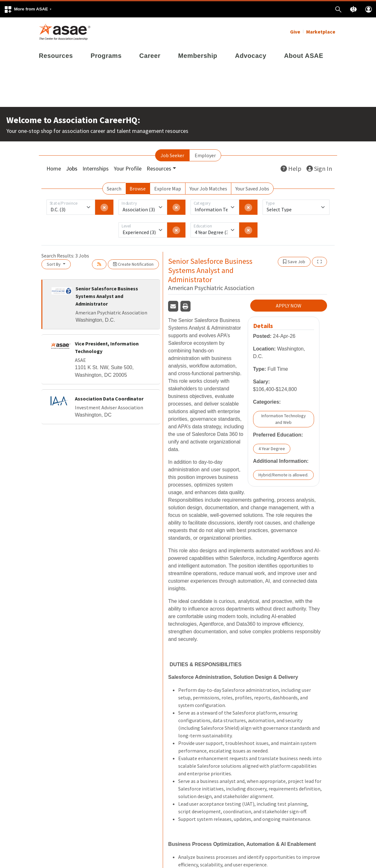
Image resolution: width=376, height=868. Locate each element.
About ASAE (304, 56)
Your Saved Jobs (252, 189)
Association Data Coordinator (109, 399)
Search (114, 189)
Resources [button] (159, 168)
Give (295, 32)
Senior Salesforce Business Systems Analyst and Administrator (107, 296)
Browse (138, 189)
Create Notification (133, 264)
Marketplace (321, 32)
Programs (106, 56)
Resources (56, 56)
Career (150, 56)
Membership (198, 56)
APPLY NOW (289, 306)
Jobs (72, 168)
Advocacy (251, 56)
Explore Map (168, 189)
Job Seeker (172, 155)
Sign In (319, 168)
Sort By (54, 264)
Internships (96, 168)
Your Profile (128, 168)
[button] (28, 9)
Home (54, 168)
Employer (205, 155)
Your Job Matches (208, 189)
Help (291, 168)
